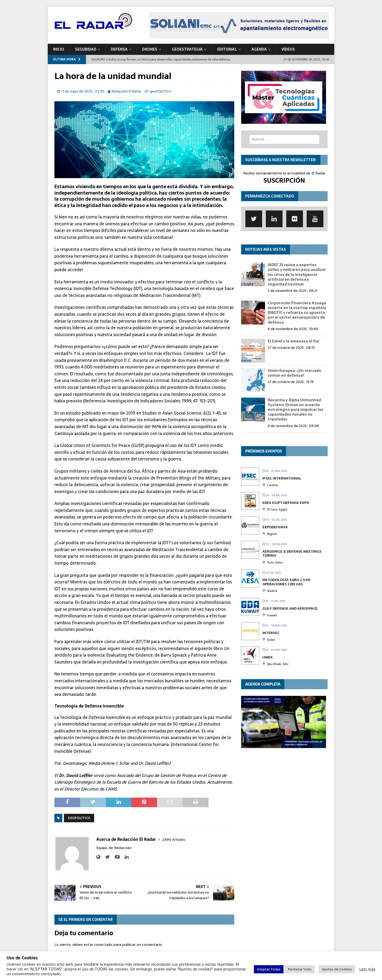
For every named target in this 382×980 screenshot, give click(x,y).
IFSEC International (282, 478)
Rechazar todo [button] (300, 969)
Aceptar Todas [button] (269, 969)
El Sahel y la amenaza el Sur (294, 341)
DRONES (150, 49)
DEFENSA (119, 49)
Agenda (259, 49)
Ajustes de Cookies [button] (337, 969)
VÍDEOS (288, 49)
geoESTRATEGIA (187, 49)
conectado (103, 944)
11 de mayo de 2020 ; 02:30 (83, 91)
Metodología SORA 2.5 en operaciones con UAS (286, 582)
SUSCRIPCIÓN (284, 180)
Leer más (367, 969)
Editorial (227, 49)
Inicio (59, 49)
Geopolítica (79, 818)
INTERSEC (271, 633)
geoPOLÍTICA (160, 91)
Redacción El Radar (127, 91)
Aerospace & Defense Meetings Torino (292, 554)
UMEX (268, 657)
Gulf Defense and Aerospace (290, 608)
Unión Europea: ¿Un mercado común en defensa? (294, 373)
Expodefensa (275, 527)
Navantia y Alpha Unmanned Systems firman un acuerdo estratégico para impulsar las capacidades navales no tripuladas (296, 410)
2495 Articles (174, 840)
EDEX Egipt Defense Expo (286, 503)
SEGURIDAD (86, 49)
